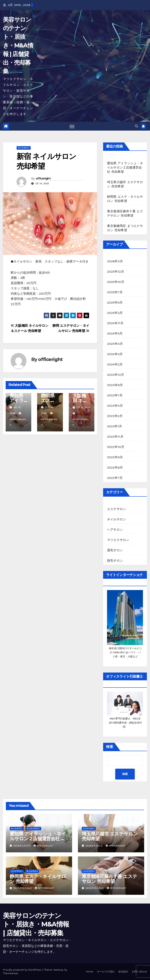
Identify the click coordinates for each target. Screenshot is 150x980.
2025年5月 (115, 303)
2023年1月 (115, 426)
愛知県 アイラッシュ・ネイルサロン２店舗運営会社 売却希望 (125, 167)
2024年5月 (115, 333)
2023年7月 (115, 395)
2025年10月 (116, 282)
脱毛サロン (115, 561)
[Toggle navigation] (72, 126)
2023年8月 (115, 385)
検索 (110, 747)
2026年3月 (115, 261)
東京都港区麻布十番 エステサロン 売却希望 (109, 879)
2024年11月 (115, 323)
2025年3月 (115, 313)
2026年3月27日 (23, 846)
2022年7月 (115, 478)
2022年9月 (115, 457)
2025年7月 (115, 292)
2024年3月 (115, 354)
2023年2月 (115, 416)
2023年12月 (116, 375)
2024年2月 (115, 364)
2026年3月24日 (95, 846)
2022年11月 (115, 437)
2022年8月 (115, 468)
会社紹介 (123, 972)
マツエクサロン (118, 540)
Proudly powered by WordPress (23, 970)
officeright (43, 178)
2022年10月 (116, 447)
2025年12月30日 (23, 888)
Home (90, 972)
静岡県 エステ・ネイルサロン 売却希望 (38, 879)
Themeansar (10, 973)
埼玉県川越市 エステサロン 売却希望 (110, 836)
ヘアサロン (115, 530)
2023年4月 (115, 406)
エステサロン (117, 509)
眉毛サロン (115, 550)
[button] (137, 126)
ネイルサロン (24, 148)
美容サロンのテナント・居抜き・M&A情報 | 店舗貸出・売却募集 (18, 45)
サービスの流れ (106, 972)
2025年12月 (116, 272)
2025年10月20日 (95, 888)
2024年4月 (115, 344)
